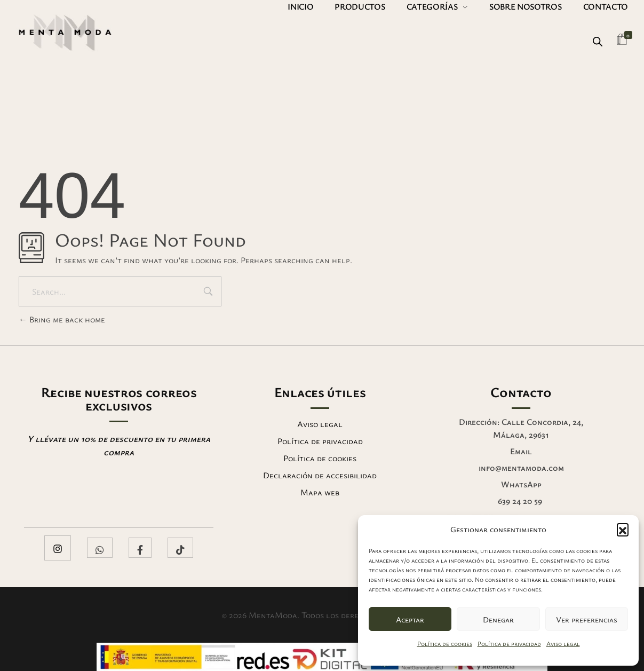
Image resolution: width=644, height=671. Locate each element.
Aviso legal (563, 643)
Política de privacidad (509, 643)
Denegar (498, 619)
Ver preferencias (587, 619)
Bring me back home (62, 319)
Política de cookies (445, 643)
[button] (623, 529)
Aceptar (410, 619)
